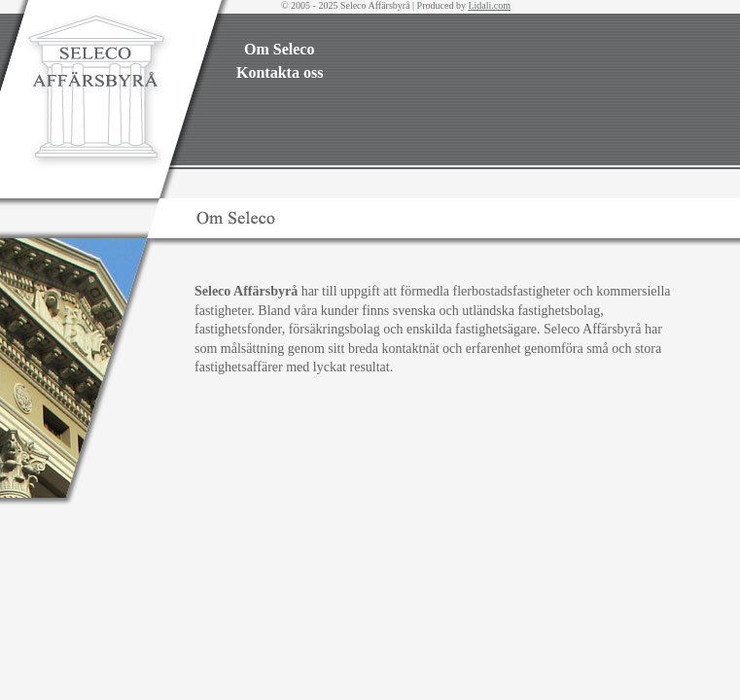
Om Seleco (279, 49)
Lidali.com (489, 5)
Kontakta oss (280, 72)
